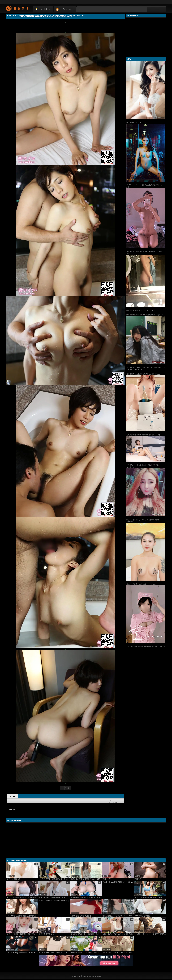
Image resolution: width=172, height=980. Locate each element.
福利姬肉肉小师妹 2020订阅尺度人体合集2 (118, 953)
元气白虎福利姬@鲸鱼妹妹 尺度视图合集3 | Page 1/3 (145, 435)
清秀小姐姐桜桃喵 (14, 879)
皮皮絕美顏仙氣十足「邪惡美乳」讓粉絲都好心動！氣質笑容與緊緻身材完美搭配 (86, 934)
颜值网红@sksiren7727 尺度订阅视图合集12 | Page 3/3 (144, 253)
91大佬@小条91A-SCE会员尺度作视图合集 (150, 934)
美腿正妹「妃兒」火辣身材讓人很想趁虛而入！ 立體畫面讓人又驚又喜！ (86, 953)
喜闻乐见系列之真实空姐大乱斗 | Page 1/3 (141, 310)
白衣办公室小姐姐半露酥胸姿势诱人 (52, 897)
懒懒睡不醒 (107, 879)
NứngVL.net (17, 8)
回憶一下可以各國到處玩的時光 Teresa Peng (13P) (150, 897)
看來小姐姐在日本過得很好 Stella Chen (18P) (118, 916)
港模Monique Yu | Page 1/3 (136, 123)
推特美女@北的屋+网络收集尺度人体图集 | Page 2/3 (145, 315)
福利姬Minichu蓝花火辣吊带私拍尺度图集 (86, 897)
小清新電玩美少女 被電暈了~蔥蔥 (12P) (85, 879)
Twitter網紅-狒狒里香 (142, 916)
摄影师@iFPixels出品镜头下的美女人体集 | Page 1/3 (145, 374)
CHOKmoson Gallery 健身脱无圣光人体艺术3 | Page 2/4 (145, 186)
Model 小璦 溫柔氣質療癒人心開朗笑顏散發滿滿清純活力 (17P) (22, 916)
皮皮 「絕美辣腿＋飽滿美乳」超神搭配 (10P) (22, 897)
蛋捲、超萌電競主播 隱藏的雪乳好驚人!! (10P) (22, 934)
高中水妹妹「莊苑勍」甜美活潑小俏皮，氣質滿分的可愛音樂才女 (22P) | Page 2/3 (146, 368)
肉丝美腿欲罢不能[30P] (47, 934)
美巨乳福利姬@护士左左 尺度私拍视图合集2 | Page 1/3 (146, 646)
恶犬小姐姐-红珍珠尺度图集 (81, 916)
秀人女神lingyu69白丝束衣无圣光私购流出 (118, 882)
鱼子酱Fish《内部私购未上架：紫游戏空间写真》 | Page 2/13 (144, 466)
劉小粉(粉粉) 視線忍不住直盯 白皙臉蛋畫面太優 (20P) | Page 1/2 (146, 521)
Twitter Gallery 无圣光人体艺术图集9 (21, 953)
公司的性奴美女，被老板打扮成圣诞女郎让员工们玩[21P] (54, 879)
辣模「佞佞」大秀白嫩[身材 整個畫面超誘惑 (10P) (118, 934)
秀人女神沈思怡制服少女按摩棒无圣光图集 (54, 953)
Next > (68, 788)
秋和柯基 (138, 879)
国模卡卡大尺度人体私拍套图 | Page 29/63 (141, 584)
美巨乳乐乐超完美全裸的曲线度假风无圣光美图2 (54, 900)
